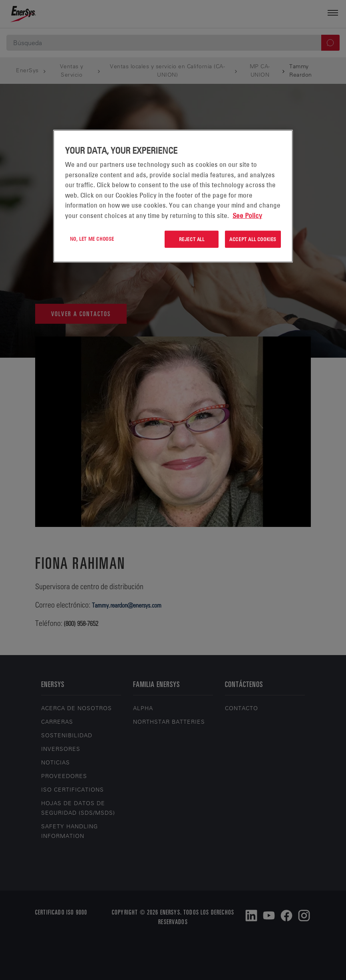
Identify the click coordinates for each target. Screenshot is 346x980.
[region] (173, 196)
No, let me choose (92, 239)
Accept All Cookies (253, 239)
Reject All (192, 239)
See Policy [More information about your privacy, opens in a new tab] (247, 215)
